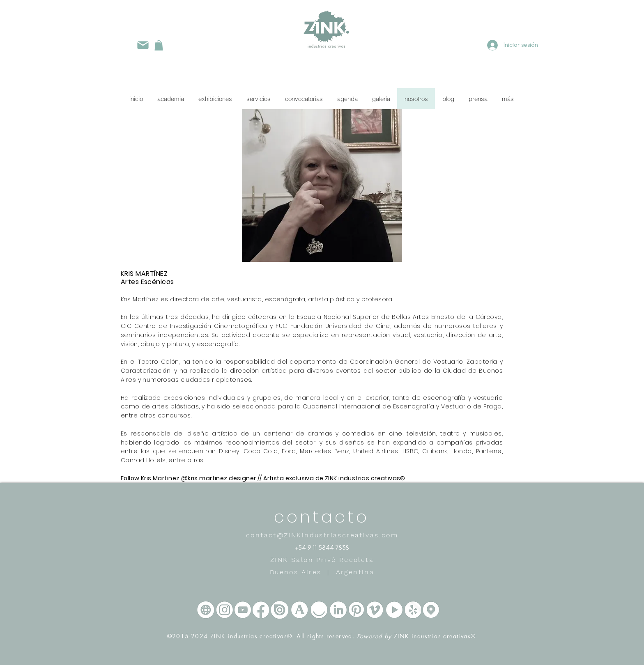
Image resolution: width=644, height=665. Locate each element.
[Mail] (143, 45)
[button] (159, 45)
